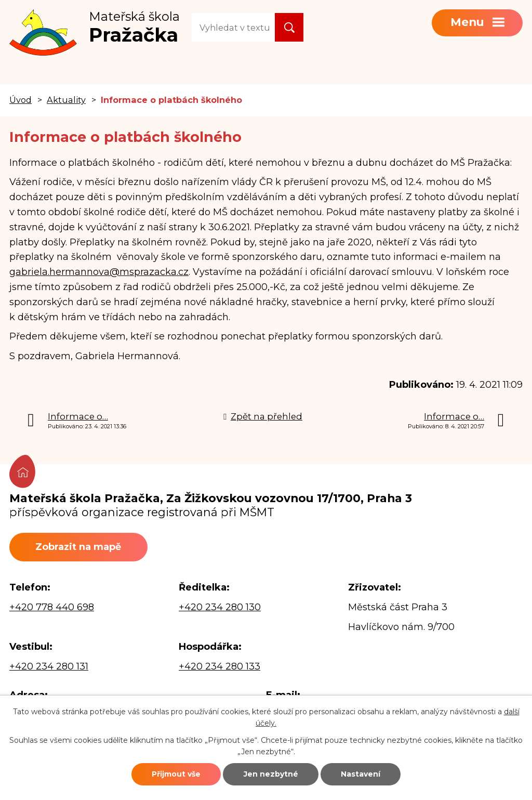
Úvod (21, 100)
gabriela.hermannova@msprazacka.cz (99, 272)
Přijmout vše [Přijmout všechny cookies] (176, 774)
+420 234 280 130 (220, 607)
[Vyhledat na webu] (233, 27)
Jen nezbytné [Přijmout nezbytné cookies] (271, 774)
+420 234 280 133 (220, 666)
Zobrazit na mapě (78, 547)
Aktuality (66, 100)
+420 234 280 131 (49, 666)
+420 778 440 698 (52, 607)
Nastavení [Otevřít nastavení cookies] (361, 774)
